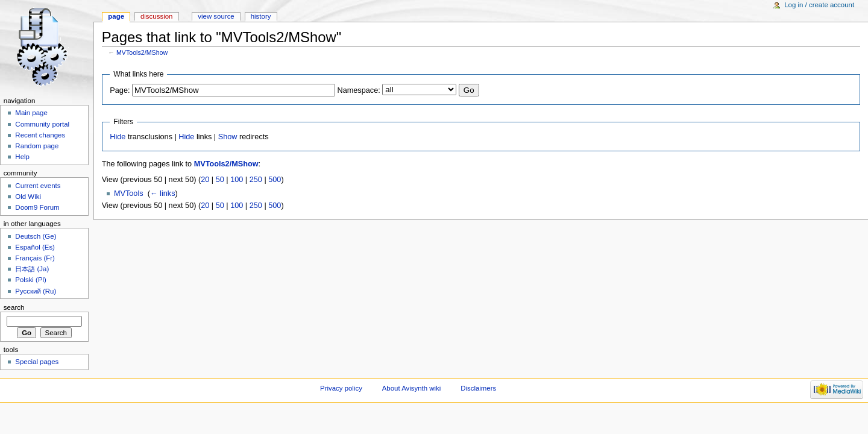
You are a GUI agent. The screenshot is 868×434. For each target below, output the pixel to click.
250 (256, 180)
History (261, 16)
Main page (31, 113)
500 (275, 180)
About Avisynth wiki (412, 388)
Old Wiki (28, 197)
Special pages (37, 362)
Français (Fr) (35, 258)
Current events (38, 186)
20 (205, 180)
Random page (37, 146)
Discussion (156, 16)
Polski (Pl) (31, 280)
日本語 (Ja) (32, 269)
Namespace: (359, 90)
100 (237, 180)
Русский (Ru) (36, 291)
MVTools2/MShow (142, 52)
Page (116, 16)
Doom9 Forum (37, 207)
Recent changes (40, 135)
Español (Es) (35, 247)
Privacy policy (341, 388)
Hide (118, 137)
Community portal (42, 124)
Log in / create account (819, 5)
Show (228, 137)
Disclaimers (478, 388)
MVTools (129, 193)
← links (163, 193)
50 (220, 180)
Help (22, 157)
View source (216, 16)
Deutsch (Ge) (36, 236)
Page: (120, 90)
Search (14, 307)
